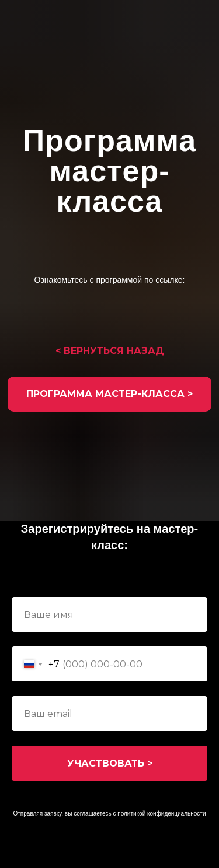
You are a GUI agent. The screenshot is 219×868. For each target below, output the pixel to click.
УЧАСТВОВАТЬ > (110, 763)
